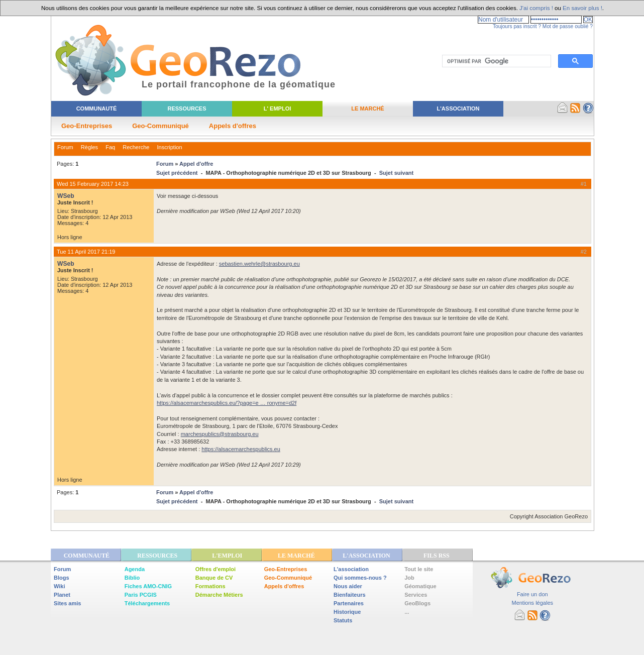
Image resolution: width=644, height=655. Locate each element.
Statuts (343, 620)
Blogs (62, 578)
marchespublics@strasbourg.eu (220, 434)
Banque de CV (214, 578)
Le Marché (367, 108)
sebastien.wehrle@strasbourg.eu (259, 264)
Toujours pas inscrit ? (517, 26)
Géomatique (420, 586)
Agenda (135, 569)
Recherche (136, 147)
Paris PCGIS (141, 595)
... (407, 612)
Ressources (187, 108)
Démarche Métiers (219, 595)
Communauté (97, 108)
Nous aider (348, 586)
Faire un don (532, 594)
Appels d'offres (233, 126)
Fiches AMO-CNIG (148, 586)
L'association (351, 569)
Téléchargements (147, 603)
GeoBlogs (417, 603)
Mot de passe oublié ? (568, 26)
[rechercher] (496, 61)
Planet (62, 595)
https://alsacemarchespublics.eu (241, 449)
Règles (89, 147)
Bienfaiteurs (350, 595)
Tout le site (419, 569)
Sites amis (67, 603)
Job (409, 578)
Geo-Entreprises (87, 126)
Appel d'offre (196, 164)
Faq (110, 147)
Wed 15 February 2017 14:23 (93, 184)
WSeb (66, 196)
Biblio (132, 578)
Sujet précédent (177, 173)
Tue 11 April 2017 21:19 (86, 252)
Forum (65, 147)
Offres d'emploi (216, 569)
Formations (210, 586)
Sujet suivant (396, 173)
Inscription (169, 147)
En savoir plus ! (582, 8)
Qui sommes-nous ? (360, 578)
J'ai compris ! (536, 8)
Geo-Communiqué (160, 126)
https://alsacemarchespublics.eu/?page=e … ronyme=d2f (227, 403)
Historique (347, 612)
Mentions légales (532, 603)
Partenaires (349, 603)
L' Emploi (278, 108)
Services (416, 595)
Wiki (60, 586)
